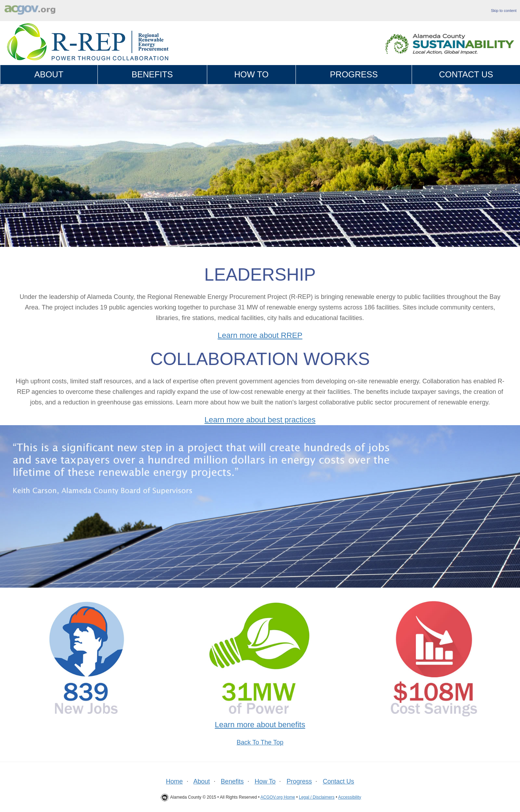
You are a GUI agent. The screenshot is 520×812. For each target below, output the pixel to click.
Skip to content (504, 11)
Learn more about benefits (260, 725)
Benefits (152, 74)
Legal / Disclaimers (316, 797)
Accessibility (350, 797)
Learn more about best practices (260, 420)
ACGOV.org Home (278, 797)
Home (175, 781)
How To (252, 74)
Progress (354, 74)
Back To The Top (260, 742)
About (49, 74)
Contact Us (466, 74)
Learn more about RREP (260, 335)
